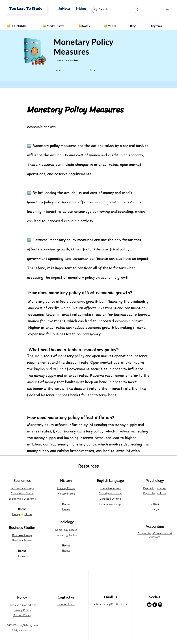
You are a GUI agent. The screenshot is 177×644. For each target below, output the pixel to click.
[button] (64, 9)
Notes (28, 514)
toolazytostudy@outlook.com (110, 604)
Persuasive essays (110, 504)
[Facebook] (155, 605)
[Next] (87, 70)
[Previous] (66, 70)
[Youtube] (149, 605)
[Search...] (115, 9)
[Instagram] (160, 605)
